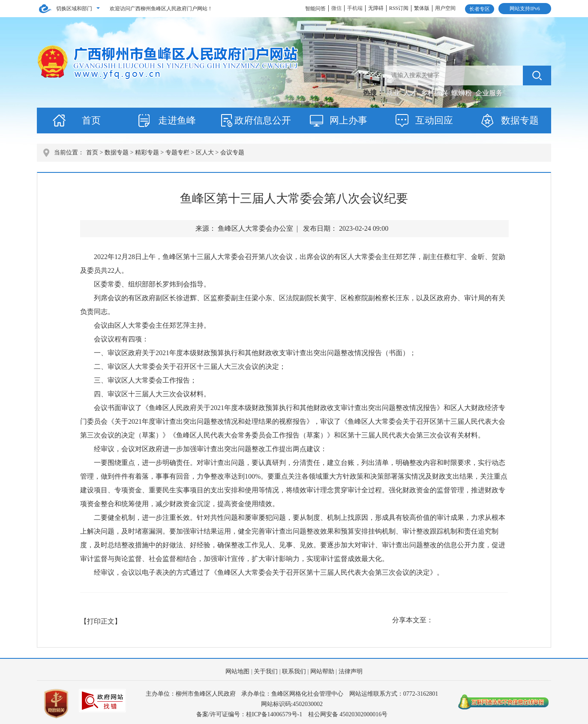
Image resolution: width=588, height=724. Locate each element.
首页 (91, 120)
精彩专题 (147, 152)
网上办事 (348, 120)
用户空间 (445, 8)
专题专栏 (177, 152)
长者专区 (480, 9)
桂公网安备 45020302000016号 (348, 714)
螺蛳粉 (462, 93)
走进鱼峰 (177, 120)
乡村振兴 (435, 93)
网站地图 (237, 671)
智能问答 (315, 9)
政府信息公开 (263, 120)
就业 (394, 93)
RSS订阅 (399, 8)
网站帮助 (322, 671)
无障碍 (376, 8)
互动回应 (434, 120)
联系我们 (294, 671)
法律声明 (351, 671)
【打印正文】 (101, 621)
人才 (411, 93)
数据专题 (520, 120)
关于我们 (266, 671)
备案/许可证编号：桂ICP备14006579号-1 (249, 714)
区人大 (205, 152)
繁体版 (422, 8)
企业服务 (489, 93)
